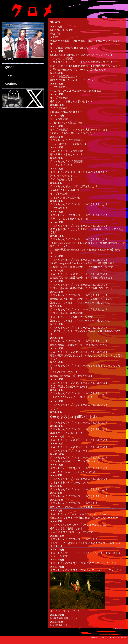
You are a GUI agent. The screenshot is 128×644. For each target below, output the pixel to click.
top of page (120, 629)
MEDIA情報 (57, 618)
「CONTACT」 (84, 303)
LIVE (53, 625)
